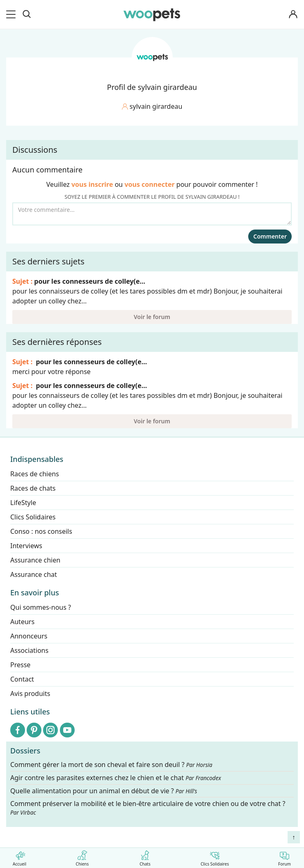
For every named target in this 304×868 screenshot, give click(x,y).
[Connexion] (293, 15)
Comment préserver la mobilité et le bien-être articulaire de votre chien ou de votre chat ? (148, 808)
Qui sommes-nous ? (41, 607)
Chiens (82, 857)
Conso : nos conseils (41, 531)
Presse (20, 665)
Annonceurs (29, 636)
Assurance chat (34, 574)
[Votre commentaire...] (152, 214)
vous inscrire (92, 184)
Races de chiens (35, 474)
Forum (285, 857)
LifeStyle (23, 503)
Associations (29, 650)
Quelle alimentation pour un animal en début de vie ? (104, 791)
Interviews (26, 546)
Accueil (19, 857)
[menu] (12, 14)
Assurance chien (35, 560)
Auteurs (22, 622)
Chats (145, 857)
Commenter (270, 236)
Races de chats (33, 488)
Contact (22, 679)
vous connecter (149, 184)
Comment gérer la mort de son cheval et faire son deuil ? (111, 765)
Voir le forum (152, 317)
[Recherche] (27, 14)
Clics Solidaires (215, 857)
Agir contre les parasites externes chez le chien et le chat (116, 778)
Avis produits (30, 693)
